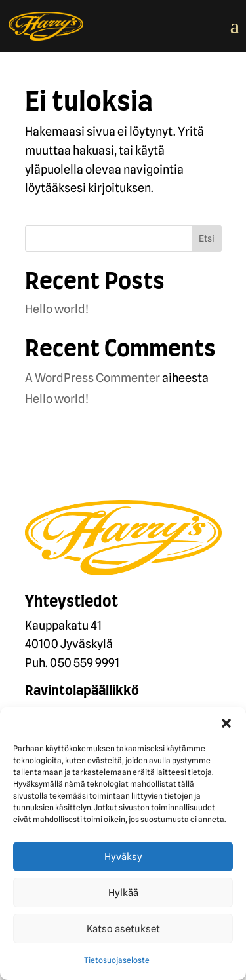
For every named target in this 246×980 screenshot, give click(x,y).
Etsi (207, 238)
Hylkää (123, 893)
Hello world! (57, 309)
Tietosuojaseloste (117, 960)
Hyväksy (123, 857)
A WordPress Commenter (92, 378)
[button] (226, 723)
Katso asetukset (123, 929)
